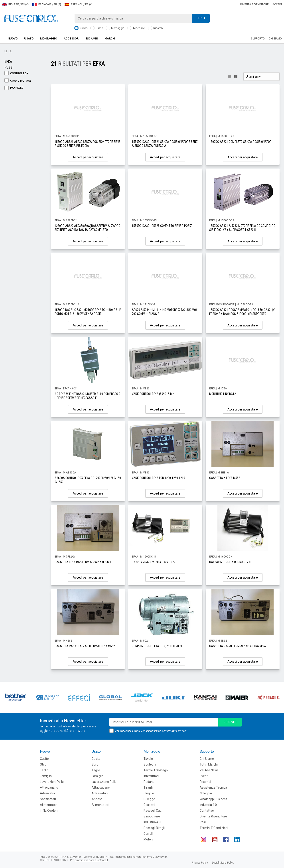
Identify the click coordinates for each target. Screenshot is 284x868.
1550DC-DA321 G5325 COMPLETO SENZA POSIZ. (162, 226)
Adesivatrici (48, 793)
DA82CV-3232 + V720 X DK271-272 (154, 562)
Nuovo (81, 28)
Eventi (204, 776)
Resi (203, 822)
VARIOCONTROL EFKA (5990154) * (153, 394)
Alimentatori (49, 805)
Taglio (44, 770)
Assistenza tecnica (213, 787)
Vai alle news (209, 770)
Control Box (16, 74)
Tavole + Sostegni (156, 770)
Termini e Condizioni (214, 828)
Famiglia (46, 776)
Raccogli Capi (153, 811)
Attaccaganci (49, 787)
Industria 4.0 (152, 822)
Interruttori (151, 776)
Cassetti (149, 805)
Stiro (43, 764)
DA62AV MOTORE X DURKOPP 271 (230, 562)
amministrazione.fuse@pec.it (92, 860)
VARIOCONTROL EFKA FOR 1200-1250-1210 (158, 478)
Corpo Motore (18, 81)
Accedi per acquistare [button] (88, 157)
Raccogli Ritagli (154, 828)
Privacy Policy (200, 863)
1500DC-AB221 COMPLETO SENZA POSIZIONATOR (240, 142)
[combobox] (142, 18)
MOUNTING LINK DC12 (223, 394)
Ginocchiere (152, 816)
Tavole (148, 759)
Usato (97, 28)
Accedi (277, 4)
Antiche (97, 799)
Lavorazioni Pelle (52, 782)
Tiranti (148, 787)
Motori (148, 839)
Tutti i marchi (209, 764)
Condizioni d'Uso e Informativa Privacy (164, 731)
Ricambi (156, 28)
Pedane (149, 782)
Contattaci (207, 811)
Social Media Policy (223, 863)
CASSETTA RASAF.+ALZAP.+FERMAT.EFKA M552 (85, 646)
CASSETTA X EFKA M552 (225, 478)
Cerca (201, 18)
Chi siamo (275, 39)
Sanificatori (48, 799)
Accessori (136, 28)
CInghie (149, 793)
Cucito (44, 759)
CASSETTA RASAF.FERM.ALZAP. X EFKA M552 (238, 646)
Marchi (110, 38)
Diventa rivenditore (254, 4)
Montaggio (115, 28)
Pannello (14, 88)
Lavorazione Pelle (104, 782)
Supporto (258, 39)
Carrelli (148, 834)
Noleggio (206, 793)
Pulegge (149, 799)
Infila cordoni (49, 811)
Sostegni (150, 764)
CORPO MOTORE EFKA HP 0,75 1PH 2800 (157, 646)
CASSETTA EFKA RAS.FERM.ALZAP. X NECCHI (83, 562)
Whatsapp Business (213, 799)
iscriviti (230, 722)
